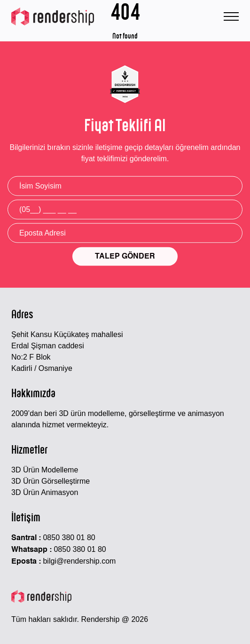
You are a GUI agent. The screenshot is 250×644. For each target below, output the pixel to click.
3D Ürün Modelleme (45, 470)
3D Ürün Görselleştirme (51, 481)
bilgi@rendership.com (79, 561)
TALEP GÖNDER (125, 257)
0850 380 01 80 (69, 538)
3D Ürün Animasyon (45, 492)
